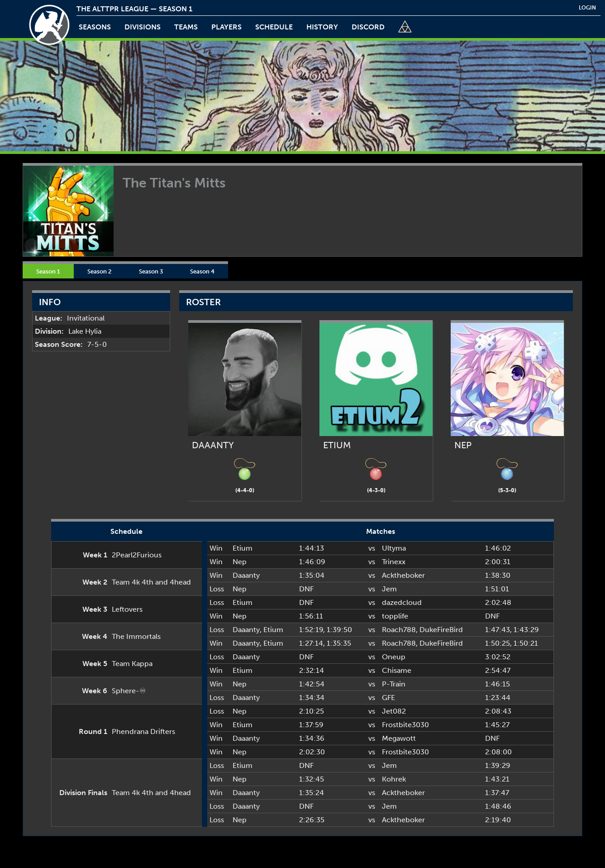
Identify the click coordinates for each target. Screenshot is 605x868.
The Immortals (136, 636)
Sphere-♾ (129, 691)
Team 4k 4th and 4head (151, 582)
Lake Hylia (85, 331)
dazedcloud (402, 602)
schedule (274, 27)
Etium (243, 548)
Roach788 (399, 630)
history (322, 27)
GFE (388, 698)
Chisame (397, 670)
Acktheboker (403, 575)
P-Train (394, 684)
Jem (389, 589)
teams (186, 27)
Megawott (399, 738)
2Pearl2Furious (137, 555)
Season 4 (202, 271)
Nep (240, 562)
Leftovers (127, 609)
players (226, 27)
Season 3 (151, 271)
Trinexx (394, 562)
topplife (395, 616)
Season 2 (100, 271)
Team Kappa (132, 664)
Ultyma (394, 548)
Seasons (95, 27)
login (587, 8)
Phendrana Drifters (143, 731)
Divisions (143, 27)
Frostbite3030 (405, 725)
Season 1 (48, 271)
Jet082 (394, 711)
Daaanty (246, 575)
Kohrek (394, 779)
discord (368, 27)
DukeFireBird (441, 630)
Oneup (394, 657)
